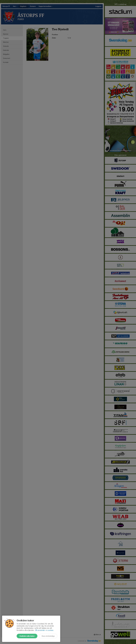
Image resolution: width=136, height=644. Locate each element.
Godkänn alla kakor (27, 636)
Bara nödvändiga (48, 636)
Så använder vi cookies (44, 630)
